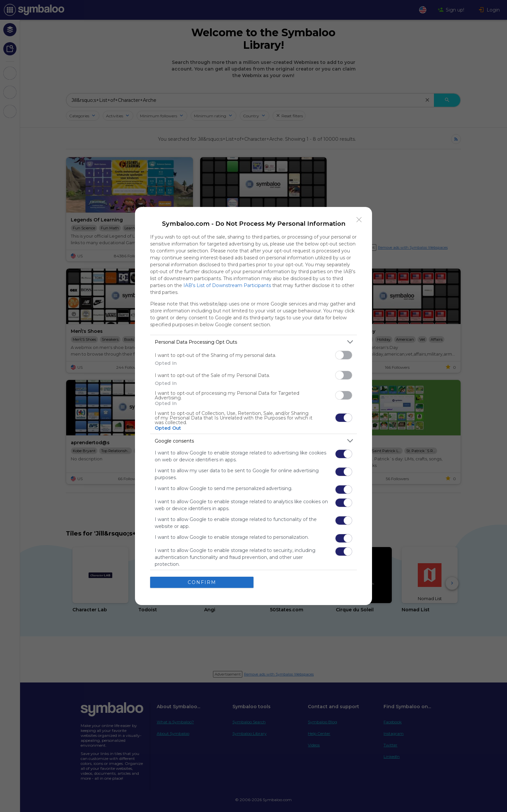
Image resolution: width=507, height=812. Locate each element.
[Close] (359, 220)
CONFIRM (202, 582)
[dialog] (254, 406)
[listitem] (254, 342)
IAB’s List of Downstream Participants (227, 285)
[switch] (344, 355)
